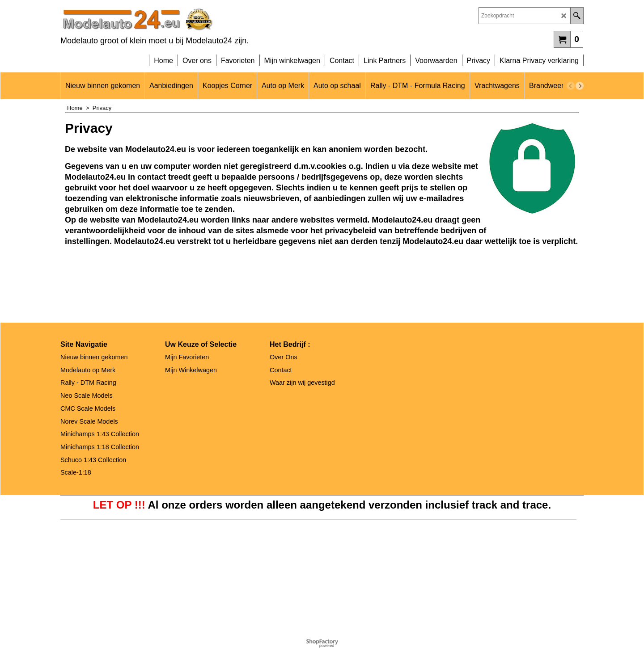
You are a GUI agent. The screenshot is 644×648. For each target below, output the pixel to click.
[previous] (571, 86)
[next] (580, 86)
